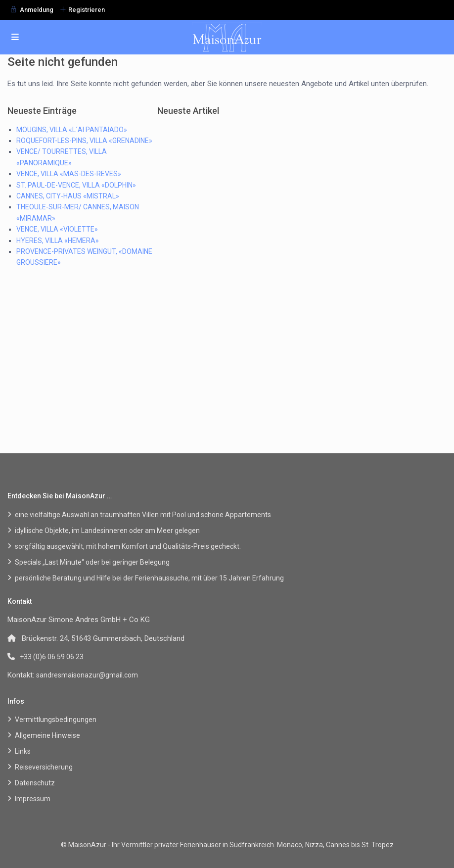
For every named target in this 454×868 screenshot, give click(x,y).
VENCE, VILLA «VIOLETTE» (57, 229)
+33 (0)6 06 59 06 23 (52, 657)
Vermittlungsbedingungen (56, 720)
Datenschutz (35, 783)
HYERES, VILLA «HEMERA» (58, 241)
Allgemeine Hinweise (47, 735)
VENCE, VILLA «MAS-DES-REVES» (69, 174)
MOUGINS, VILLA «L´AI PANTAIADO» (72, 130)
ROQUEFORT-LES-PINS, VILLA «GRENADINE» (84, 141)
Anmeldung (37, 10)
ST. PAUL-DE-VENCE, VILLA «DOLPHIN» (76, 185)
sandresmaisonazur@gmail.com (87, 675)
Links (23, 751)
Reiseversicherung (44, 767)
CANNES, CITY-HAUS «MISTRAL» (68, 196)
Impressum (33, 799)
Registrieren (87, 10)
